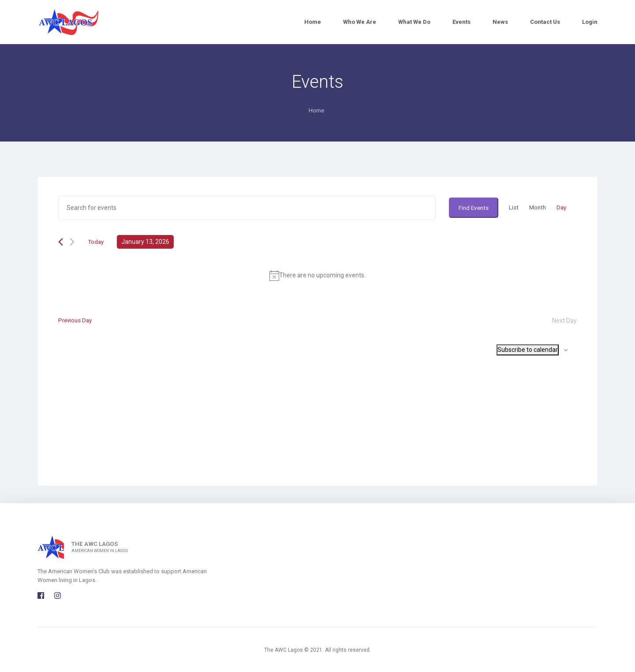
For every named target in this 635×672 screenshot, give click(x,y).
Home (313, 22)
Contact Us (545, 22)
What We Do (414, 22)
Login (590, 22)
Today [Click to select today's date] (96, 243)
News (500, 22)
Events (461, 22)
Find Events (471, 208)
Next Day (564, 321)
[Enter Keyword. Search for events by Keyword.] (245, 208)
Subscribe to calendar (528, 351)
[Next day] (72, 243)
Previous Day (76, 321)
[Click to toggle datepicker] (147, 243)
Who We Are (360, 22)
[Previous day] (61, 243)
